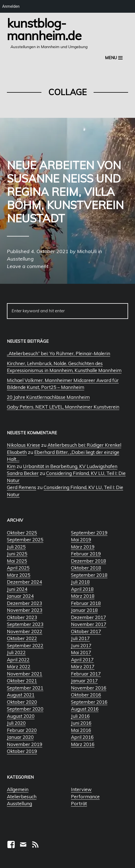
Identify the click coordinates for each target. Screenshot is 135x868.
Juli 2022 (16, 652)
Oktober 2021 (22, 681)
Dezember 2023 (24, 603)
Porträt (79, 803)
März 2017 (83, 666)
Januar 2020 (20, 737)
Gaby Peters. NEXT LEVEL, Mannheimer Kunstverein (63, 407)
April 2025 (18, 568)
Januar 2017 (84, 681)
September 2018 (89, 575)
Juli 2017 (80, 638)
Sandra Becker (23, 473)
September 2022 (25, 645)
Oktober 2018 (86, 568)
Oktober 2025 (22, 533)
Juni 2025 (17, 554)
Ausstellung (19, 803)
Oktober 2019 (22, 751)
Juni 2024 (17, 589)
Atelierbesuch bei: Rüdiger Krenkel (84, 445)
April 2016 (82, 737)
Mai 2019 (81, 540)
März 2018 (83, 596)
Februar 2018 (86, 603)
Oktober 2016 (86, 695)
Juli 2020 (16, 723)
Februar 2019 (86, 554)
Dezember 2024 (24, 582)
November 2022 (25, 631)
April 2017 (82, 660)
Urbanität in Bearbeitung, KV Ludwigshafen (70, 466)
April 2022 (18, 660)
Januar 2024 (20, 596)
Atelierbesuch (22, 796)
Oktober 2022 (22, 638)
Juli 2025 (16, 547)
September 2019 (89, 533)
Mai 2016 (81, 730)
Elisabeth (17, 452)
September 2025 (25, 540)
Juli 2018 (80, 582)
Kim (11, 466)
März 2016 (83, 744)
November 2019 (25, 744)
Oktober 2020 (22, 702)
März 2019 (83, 547)
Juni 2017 (81, 645)
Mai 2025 (17, 561)
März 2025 (19, 575)
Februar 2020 (22, 730)
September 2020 (25, 709)
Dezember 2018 (88, 561)
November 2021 (25, 674)
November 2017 (89, 624)
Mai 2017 (81, 652)
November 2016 (89, 688)
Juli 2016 (80, 716)
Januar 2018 (84, 610)
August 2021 (21, 695)
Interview (81, 789)
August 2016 (85, 709)
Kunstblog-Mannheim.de (44, 29)
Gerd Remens (22, 487)
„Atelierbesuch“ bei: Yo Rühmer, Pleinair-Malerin (59, 353)
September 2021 (25, 688)
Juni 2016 (81, 723)
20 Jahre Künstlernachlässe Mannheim (48, 397)
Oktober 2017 (86, 631)
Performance (85, 796)
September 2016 (89, 702)
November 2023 (25, 610)
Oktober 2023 (22, 617)
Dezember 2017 (88, 617)
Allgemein (18, 789)
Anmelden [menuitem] (11, 6)
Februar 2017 (86, 674)
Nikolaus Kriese (23, 445)
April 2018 (82, 589)
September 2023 (25, 624)
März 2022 (19, 666)
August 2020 (21, 716)
